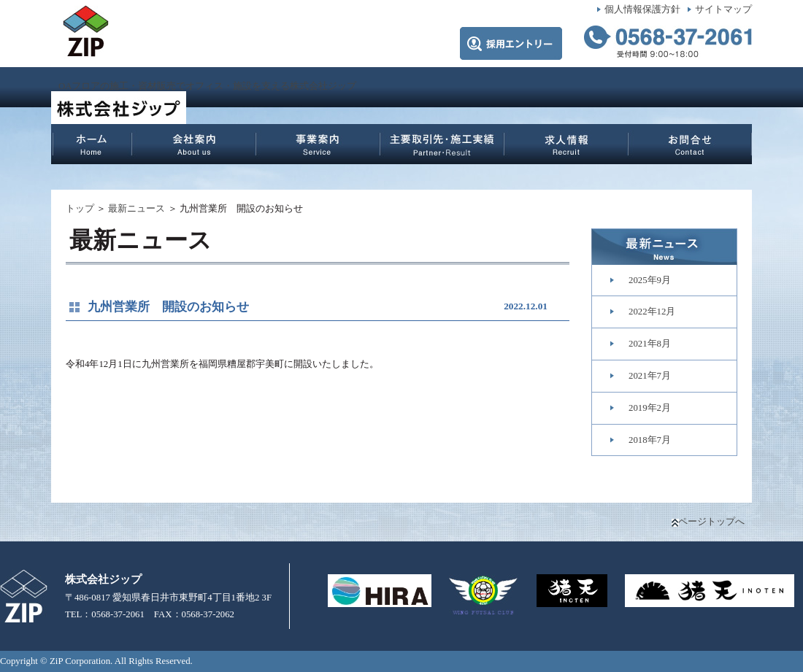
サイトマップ (723, 9)
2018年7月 (650, 440)
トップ (80, 209)
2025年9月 (650, 280)
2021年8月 (650, 344)
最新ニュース (137, 209)
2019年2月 (650, 408)
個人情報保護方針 (642, 9)
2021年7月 (650, 376)
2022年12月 (652, 312)
